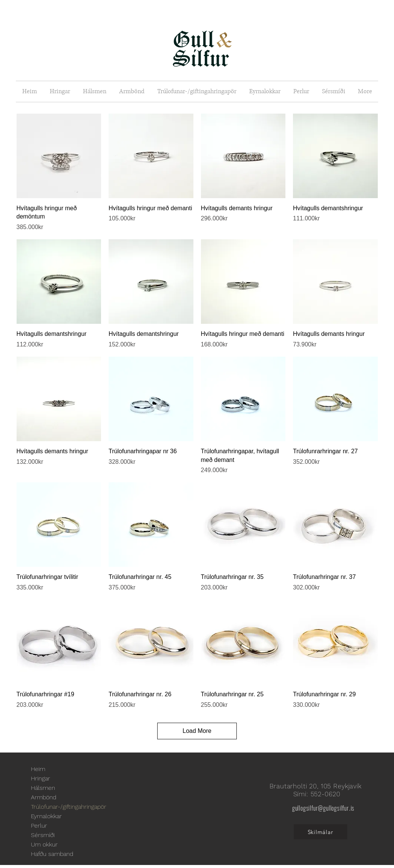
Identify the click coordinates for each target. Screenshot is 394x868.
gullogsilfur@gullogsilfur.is (323, 808)
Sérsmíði (43, 835)
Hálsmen (43, 788)
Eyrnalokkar (46, 816)
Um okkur (44, 844)
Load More (197, 731)
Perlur (39, 826)
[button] (60, 92)
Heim (38, 769)
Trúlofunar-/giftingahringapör (69, 807)
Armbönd (44, 797)
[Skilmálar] (320, 832)
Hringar (41, 778)
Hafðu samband (52, 854)
